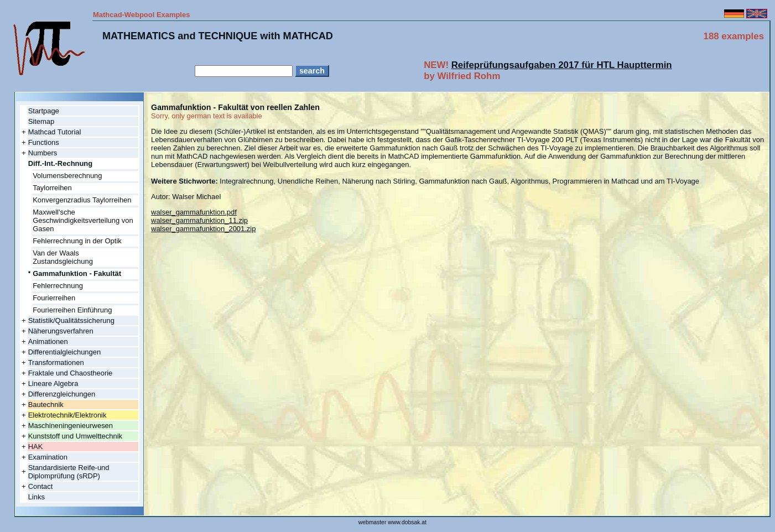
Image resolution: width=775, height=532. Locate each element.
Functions (44, 142)
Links (37, 497)
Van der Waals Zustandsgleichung (63, 257)
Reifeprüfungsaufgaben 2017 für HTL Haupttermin (562, 65)
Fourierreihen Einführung (72, 310)
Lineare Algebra (53, 384)
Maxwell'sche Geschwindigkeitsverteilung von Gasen (83, 220)
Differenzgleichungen (62, 394)
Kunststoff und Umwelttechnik (75, 436)
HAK (36, 447)
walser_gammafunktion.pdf (194, 212)
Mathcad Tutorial (55, 132)
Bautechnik (46, 405)
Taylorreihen (52, 188)
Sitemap (41, 121)
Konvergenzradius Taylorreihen (82, 200)
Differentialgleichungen (65, 352)
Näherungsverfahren (61, 331)
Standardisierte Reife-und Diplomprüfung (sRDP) (69, 472)
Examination (48, 457)
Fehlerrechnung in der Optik (77, 241)
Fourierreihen (54, 298)
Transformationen (56, 363)
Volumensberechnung (67, 176)
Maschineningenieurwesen (71, 426)
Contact (41, 486)
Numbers (43, 153)
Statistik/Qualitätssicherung (71, 320)
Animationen (48, 341)
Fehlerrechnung (58, 286)
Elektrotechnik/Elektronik (67, 415)
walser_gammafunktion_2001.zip (203, 229)
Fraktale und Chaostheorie (71, 373)
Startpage (44, 111)
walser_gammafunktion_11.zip (199, 220)
